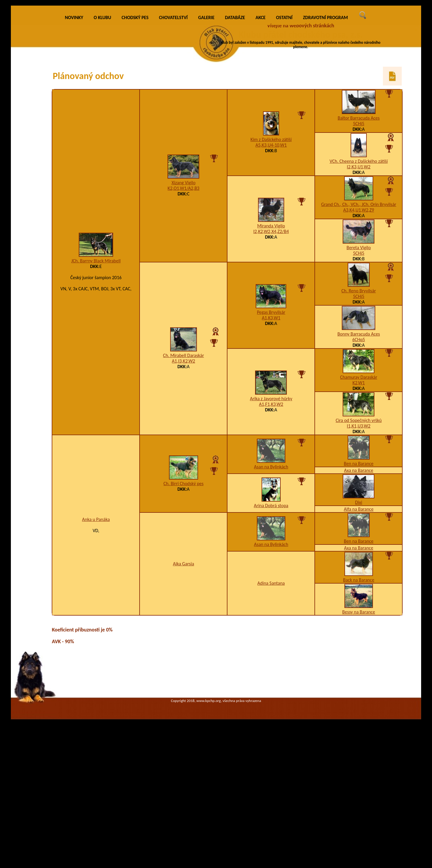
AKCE (261, 118)
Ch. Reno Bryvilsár (359, 391)
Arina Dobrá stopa (271, 606)
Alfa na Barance (359, 609)
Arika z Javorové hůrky (271, 499)
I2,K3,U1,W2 (359, 267)
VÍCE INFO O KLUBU (312, 60)
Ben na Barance (359, 564)
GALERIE (206, 118)
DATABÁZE (235, 118)
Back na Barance (359, 680)
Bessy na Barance (359, 712)
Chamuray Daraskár (359, 477)
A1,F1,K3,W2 (271, 504)
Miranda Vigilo (271, 326)
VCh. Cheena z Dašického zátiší (359, 261)
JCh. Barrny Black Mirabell (96, 361)
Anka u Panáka (96, 620)
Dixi (359, 603)
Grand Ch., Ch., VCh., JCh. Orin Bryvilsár (359, 305)
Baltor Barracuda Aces (359, 218)
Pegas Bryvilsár (271, 412)
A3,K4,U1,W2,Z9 (359, 310)
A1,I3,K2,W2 (184, 461)
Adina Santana (271, 683)
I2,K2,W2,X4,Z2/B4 (271, 332)
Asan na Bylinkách (271, 567)
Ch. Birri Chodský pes (183, 584)
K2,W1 (359, 483)
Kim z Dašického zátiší (271, 240)
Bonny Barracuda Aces (359, 434)
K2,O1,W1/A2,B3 (183, 288)
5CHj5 (359, 224)
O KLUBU (102, 118)
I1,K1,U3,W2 (359, 526)
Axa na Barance (359, 570)
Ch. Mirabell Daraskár (184, 456)
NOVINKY (74, 118)
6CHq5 (359, 440)
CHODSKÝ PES (135, 118)
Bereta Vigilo (359, 348)
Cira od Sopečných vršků (359, 521)
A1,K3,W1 (271, 418)
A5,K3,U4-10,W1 (271, 245)
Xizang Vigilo (184, 283)
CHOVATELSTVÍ (173, 118)
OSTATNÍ (284, 118)
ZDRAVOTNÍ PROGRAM (325, 118)
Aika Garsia (183, 664)
